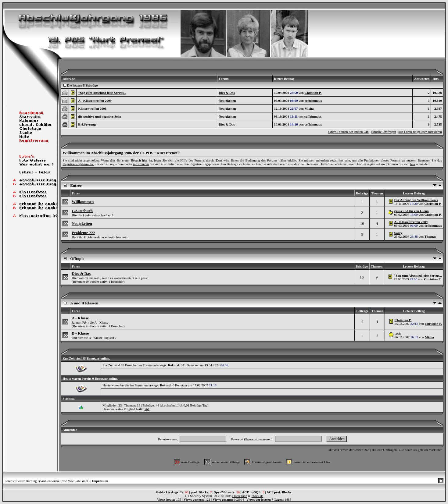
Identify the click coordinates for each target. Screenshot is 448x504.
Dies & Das (227, 93)
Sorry (398, 233)
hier (413, 164)
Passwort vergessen (258, 439)
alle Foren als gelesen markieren (420, 132)
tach (398, 333)
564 (147, 409)
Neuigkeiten (227, 101)
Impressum (100, 481)
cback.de (258, 496)
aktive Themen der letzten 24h (348, 132)
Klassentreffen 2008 (92, 108)
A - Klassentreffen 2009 (95, 101)
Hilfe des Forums (192, 160)
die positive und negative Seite (100, 116)
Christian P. (313, 93)
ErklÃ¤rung (87, 124)
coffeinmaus (313, 101)
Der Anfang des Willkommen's (416, 200)
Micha (309, 108)
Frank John (240, 496)
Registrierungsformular (78, 164)
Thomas (430, 236)
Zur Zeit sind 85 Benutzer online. (86, 358)
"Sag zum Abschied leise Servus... (102, 93)
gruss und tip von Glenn (412, 211)
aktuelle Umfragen (383, 132)
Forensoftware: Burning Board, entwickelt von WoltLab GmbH (47, 481)
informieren (141, 164)
